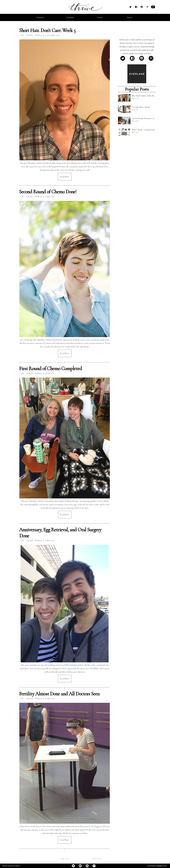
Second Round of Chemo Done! (48, 192)
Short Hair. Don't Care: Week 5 (47, 30)
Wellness (39, 35)
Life (22, 35)
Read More (65, 177)
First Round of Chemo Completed (51, 368)
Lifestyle (29, 35)
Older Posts (97, 859)
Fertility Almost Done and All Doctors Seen (59, 694)
